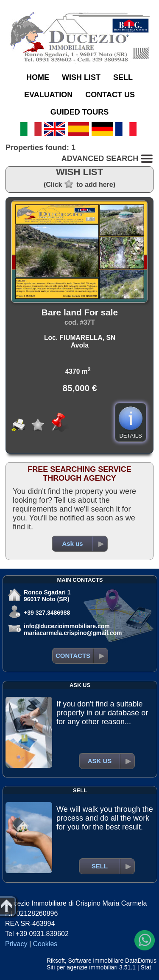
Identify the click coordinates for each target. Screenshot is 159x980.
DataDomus (141, 961)
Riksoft (56, 961)
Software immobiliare (96, 961)
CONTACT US (110, 95)
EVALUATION (48, 95)
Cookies (45, 944)
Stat (146, 967)
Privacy (16, 944)
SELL (123, 77)
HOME (38, 77)
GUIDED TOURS (80, 112)
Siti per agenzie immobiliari (82, 967)
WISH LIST (81, 77)
